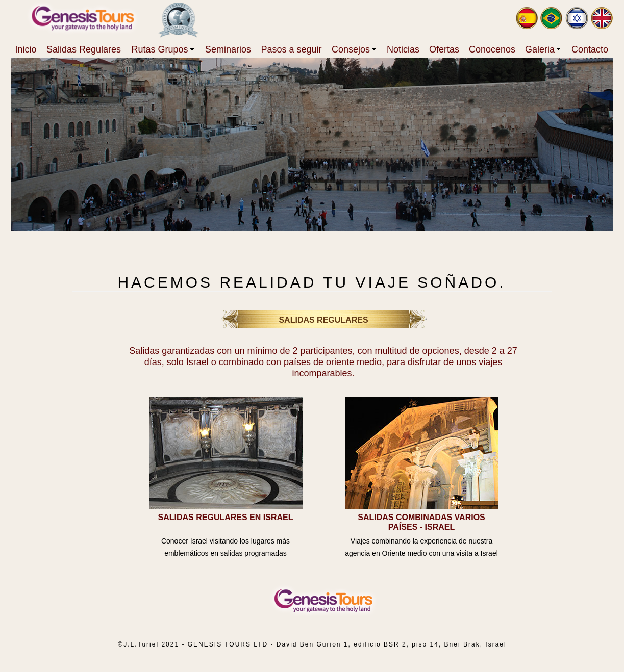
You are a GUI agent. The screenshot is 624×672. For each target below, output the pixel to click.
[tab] (226, 453)
